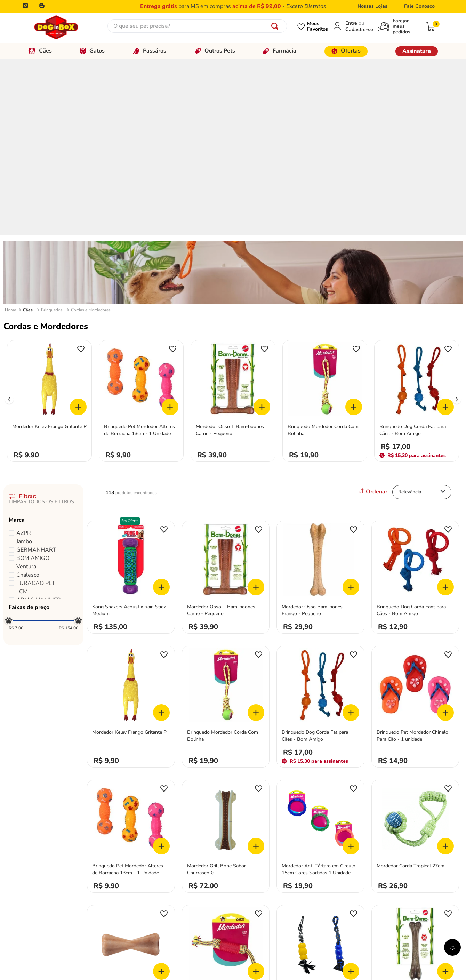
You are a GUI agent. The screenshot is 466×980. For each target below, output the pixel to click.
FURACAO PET (36, 407)
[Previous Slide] (9, 223)
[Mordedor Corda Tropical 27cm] (415, 658)
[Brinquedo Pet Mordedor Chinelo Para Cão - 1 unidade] (415, 529)
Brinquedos (52, 134)
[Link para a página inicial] (10, 134)
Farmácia (280, 51)
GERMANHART (36, 373)
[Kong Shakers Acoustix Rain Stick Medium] (131, 399)
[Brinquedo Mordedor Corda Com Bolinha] (325, 223)
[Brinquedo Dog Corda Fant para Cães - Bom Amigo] (415, 399)
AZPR (24, 357)
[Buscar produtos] (276, 26)
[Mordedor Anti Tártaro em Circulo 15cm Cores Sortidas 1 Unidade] (320, 658)
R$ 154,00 (69, 452)
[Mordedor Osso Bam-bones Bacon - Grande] (415, 783)
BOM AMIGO (33, 382)
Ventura (26, 390)
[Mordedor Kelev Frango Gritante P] (49, 223)
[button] (43, 344)
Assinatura (417, 51)
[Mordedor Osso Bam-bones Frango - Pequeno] (320, 399)
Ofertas (346, 51)
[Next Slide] (457, 223)
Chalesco (28, 399)
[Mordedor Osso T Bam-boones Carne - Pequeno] (233, 223)
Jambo (24, 365)
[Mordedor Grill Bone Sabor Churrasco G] (226, 658)
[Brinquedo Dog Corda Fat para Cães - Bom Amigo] (417, 223)
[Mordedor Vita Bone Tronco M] (131, 783)
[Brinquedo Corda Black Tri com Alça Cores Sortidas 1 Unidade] (320, 783)
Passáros (150, 51)
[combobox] (197, 26)
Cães (40, 51)
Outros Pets (215, 51)
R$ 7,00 (16, 452)
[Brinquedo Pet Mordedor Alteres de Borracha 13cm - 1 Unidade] (141, 223)
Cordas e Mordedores (91, 134)
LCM (22, 415)
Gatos (92, 51)
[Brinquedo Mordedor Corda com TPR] (226, 783)
